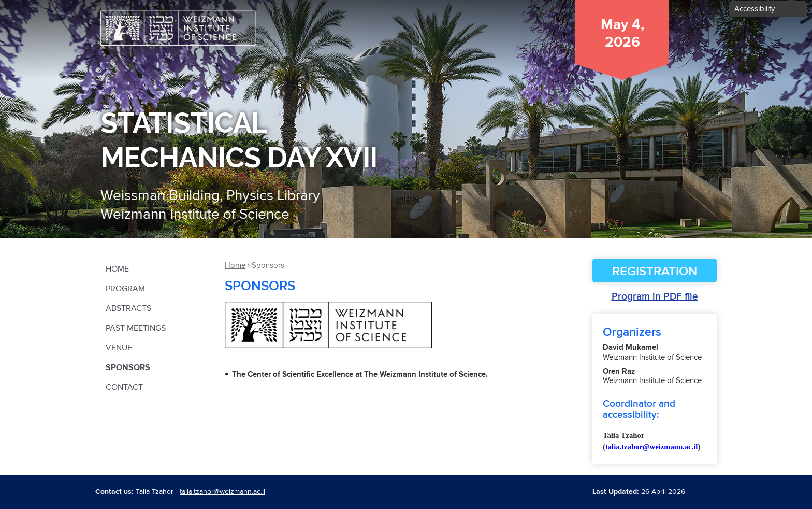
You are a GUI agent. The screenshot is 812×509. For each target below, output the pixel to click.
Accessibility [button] (755, 9)
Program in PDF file (655, 297)
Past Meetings (136, 328)
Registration (655, 272)
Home (117, 269)
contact (124, 387)
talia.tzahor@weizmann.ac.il (222, 492)
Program (125, 289)
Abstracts (128, 308)
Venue (119, 348)
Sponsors (128, 368)
